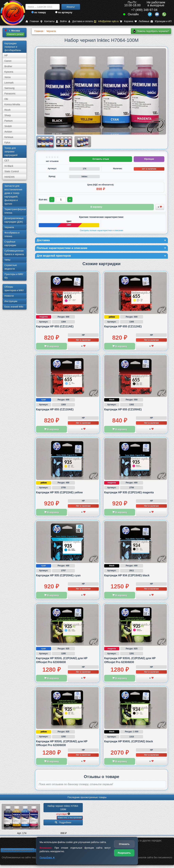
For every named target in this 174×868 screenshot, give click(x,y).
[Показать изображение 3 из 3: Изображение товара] (83, 142)
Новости (9, 296)
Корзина (126, 21)
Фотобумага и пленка (12, 234)
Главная (32, 21)
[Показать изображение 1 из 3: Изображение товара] (45, 142)
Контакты (47, 21)
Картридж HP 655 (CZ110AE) (55, 410)
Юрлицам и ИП (161, 21)
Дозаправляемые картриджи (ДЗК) (14, 220)
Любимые (142, 21)
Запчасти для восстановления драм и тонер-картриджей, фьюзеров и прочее (13, 195)
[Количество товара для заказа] (61, 199)
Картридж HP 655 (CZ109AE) (123, 410)
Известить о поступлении (70, 818)
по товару (39, 12)
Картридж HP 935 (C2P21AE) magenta (129, 493)
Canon (8, 61)
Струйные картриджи (10, 243)
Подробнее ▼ (47, 857)
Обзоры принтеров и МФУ (14, 289)
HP (6, 55)
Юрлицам (149, 159)
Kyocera (9, 72)
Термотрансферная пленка (15, 211)
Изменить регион (15, 34)
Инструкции (11, 301)
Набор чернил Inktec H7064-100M (63, 808)
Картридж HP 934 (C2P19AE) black (127, 576)
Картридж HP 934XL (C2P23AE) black (129, 742)
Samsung (9, 88)
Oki (6, 99)
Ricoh (7, 110)
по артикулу (64, 12)
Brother (8, 66)
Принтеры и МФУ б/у (14, 276)
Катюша (9, 137)
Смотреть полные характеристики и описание (102, 230)
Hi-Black (9, 166)
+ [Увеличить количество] (70, 199)
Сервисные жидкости (11, 267)
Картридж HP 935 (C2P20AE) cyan (58, 576)
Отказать (124, 844)
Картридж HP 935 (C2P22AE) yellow (59, 493)
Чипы (7, 260)
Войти (61, 21)
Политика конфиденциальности (17, 851)
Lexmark (9, 83)
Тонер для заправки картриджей (11, 152)
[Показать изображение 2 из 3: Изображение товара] (64, 142)
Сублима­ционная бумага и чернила (14, 252)
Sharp (8, 115)
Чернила (9, 227)
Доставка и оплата (80, 21)
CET (7, 161)
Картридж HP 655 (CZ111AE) (55, 327)
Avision (8, 132)
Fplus (7, 143)
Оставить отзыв (101, 159)
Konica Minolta (12, 104)
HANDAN (9, 177)
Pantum (8, 121)
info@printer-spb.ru (106, 21)
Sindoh (8, 126)
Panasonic (10, 94)
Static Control (12, 171)
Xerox (8, 77)
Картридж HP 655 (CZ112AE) (123, 327)
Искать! (71, 7)
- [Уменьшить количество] (52, 199)
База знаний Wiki (14, 307)
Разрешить (124, 853)
